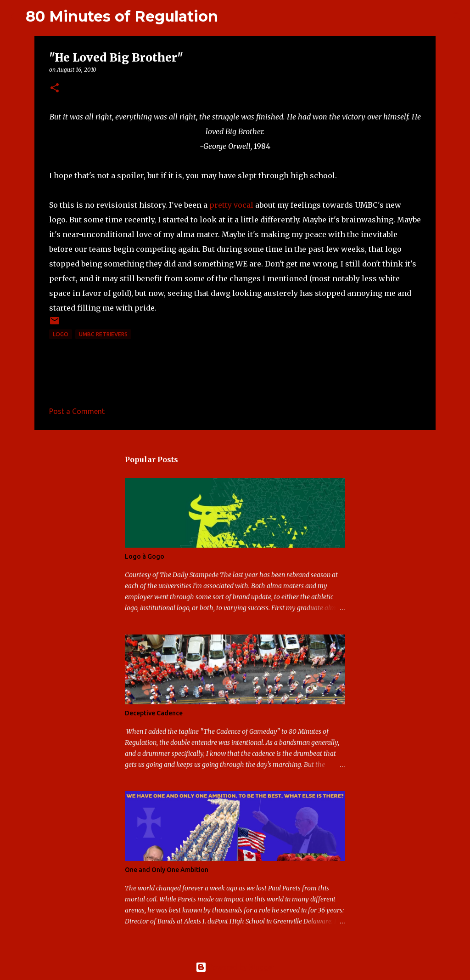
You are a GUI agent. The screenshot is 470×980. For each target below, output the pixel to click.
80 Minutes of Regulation (122, 16)
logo (61, 334)
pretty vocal (231, 205)
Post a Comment (77, 411)
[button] (55, 88)
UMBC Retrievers (103, 334)
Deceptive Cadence (154, 713)
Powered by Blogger (235, 967)
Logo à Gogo (145, 556)
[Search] (231, 17)
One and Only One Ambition (167, 870)
